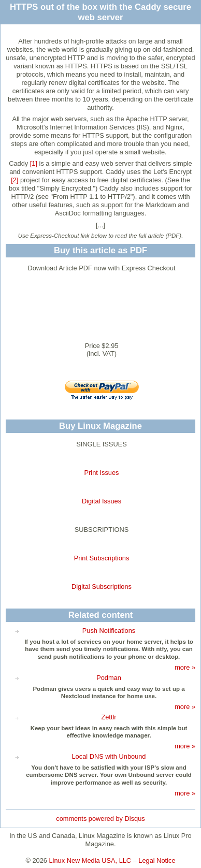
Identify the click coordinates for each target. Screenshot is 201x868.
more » (185, 667)
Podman (109, 678)
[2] (15, 180)
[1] (34, 163)
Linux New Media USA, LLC (90, 860)
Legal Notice (157, 860)
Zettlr (109, 717)
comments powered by (100, 819)
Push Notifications (109, 631)
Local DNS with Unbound (109, 756)
